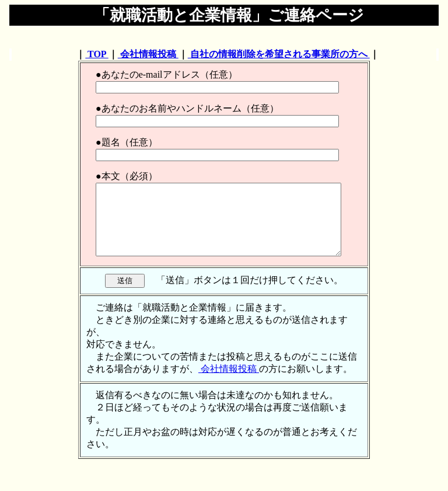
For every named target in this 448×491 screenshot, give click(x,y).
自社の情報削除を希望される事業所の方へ (279, 54)
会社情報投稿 (148, 54)
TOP (97, 54)
